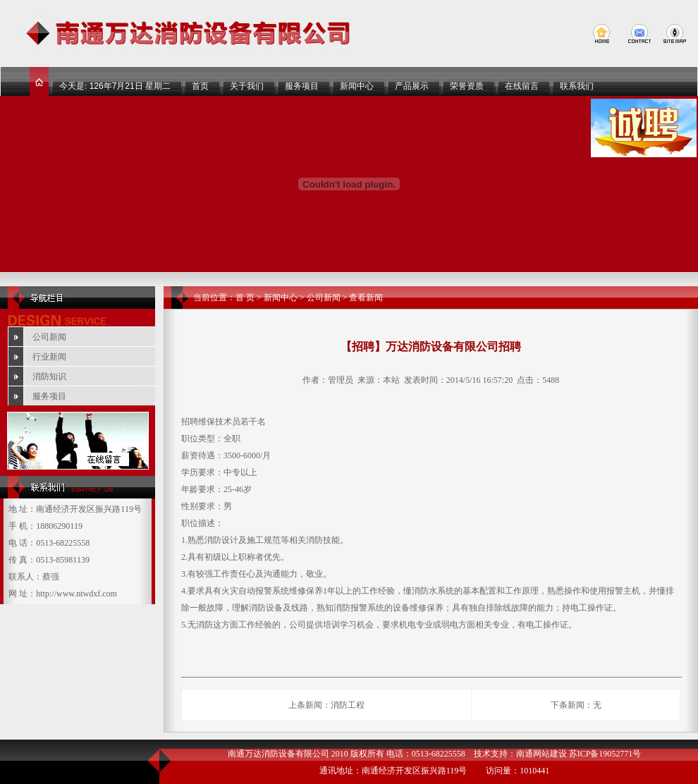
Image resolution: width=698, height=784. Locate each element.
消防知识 (49, 376)
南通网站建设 (541, 754)
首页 (200, 86)
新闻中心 (357, 86)
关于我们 (247, 86)
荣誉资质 (467, 86)
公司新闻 (49, 337)
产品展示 (412, 86)
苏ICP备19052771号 (605, 754)
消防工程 (348, 705)
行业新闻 (49, 357)
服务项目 (302, 86)
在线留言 (522, 86)
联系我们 (577, 86)
